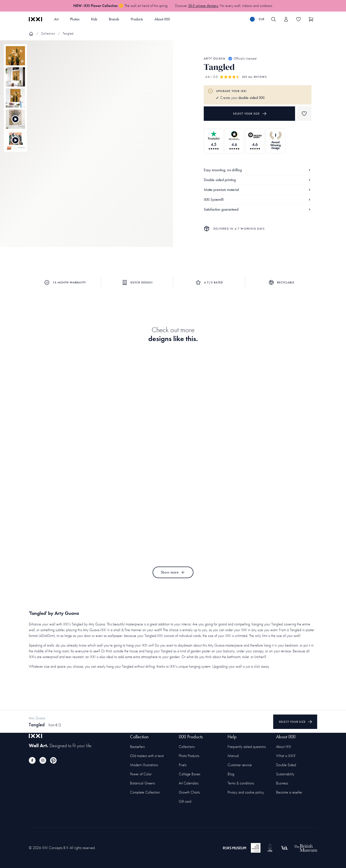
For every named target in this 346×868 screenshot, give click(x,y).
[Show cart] (311, 19)
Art (56, 19)
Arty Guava (215, 58)
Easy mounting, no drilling (258, 170)
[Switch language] (257, 19)
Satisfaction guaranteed (258, 209)
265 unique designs (203, 6)
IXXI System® (258, 199)
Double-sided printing (258, 180)
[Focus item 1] (86, 148)
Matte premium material (258, 190)
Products (137, 19)
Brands (114, 19)
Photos (75, 19)
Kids (94, 19)
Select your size (250, 114)
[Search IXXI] (273, 19)
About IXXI (162, 19)
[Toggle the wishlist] (298, 19)
